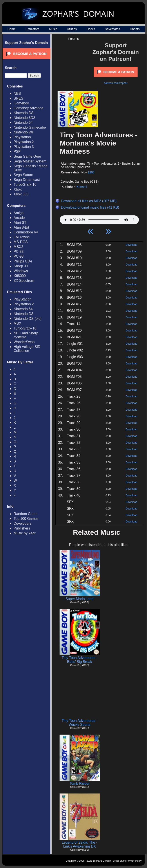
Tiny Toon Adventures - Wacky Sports (80, 723)
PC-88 (19, 252)
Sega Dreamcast (27, 180)
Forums (73, 39)
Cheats (135, 29)
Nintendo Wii (24, 132)
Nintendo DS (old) (28, 319)
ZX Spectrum (24, 281)
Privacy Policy (134, 861)
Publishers (22, 528)
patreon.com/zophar (116, 83)
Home (12, 29)
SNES (18, 98)
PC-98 (19, 256)
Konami (82, 187)
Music (53, 29)
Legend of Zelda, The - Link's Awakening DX (80, 844)
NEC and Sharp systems (26, 335)
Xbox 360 (21, 194)
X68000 (20, 276)
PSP (17, 152)
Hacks (91, 29)
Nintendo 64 (23, 123)
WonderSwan (24, 342)
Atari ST (20, 223)
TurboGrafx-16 (25, 185)
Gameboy (21, 103)
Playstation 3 (24, 147)
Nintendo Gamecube (30, 127)
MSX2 (18, 247)
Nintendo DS (24, 113)
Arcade (19, 218)
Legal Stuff (119, 861)
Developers (23, 523)
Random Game (26, 514)
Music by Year (25, 533)
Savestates (112, 29)
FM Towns (22, 237)
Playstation (22, 137)
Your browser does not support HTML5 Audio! (99, 219)
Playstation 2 (24, 142)
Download (131, 245)
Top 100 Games (26, 519)
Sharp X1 (21, 266)
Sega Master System (30, 161)
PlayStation (23, 299)
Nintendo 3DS (25, 118)
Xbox (18, 189)
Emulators (32, 29)
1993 (91, 172)
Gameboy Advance (28, 108)
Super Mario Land (79, 599)
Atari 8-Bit (21, 227)
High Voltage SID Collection (27, 349)
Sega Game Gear (27, 156)
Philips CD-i (23, 261)
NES (17, 94)
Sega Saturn (23, 175)
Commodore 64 (26, 232)
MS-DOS (21, 242)
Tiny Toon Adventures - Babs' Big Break (80, 660)
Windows (21, 271)
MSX (17, 323)
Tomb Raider (80, 783)
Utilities (72, 29)
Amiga (19, 213)
